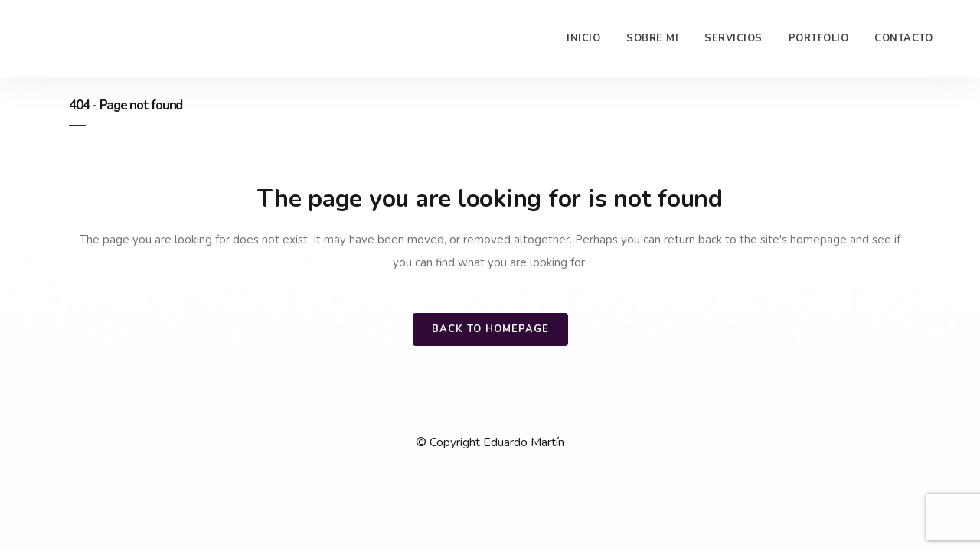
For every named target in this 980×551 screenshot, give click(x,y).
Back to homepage (490, 329)
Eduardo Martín (524, 442)
